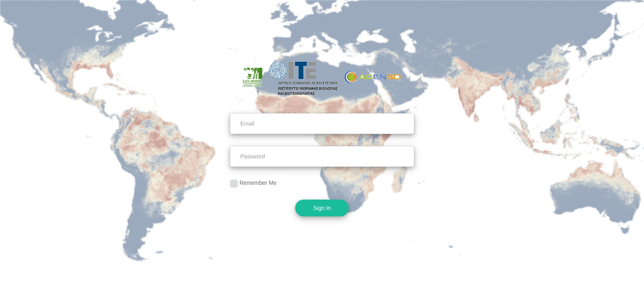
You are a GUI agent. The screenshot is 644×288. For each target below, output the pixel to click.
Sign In (322, 208)
